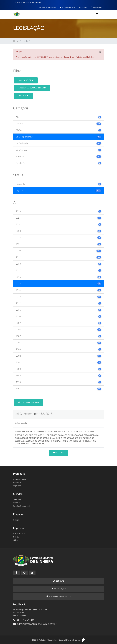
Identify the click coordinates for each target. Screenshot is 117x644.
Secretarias (17, 483)
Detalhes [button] (58, 453)
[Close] (100, 52)
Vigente (26, 80)
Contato (59, 581)
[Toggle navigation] (97, 14)
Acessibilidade (96, 7)
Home (16, 41)
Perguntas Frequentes (58, 596)
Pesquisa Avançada (29, 402)
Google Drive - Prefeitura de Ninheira (78, 57)
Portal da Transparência (48, 7)
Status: (18, 423)
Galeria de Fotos (19, 534)
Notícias (16, 537)
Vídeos (16, 540)
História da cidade (20, 480)
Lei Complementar (32, 88)
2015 (23, 96)
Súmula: (18, 431)
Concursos (17, 500)
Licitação (16, 520)
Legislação (17, 486)
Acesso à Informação (68, 7)
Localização (59, 589)
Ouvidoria (83, 7)
